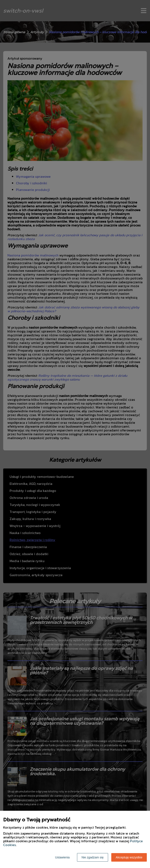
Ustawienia (62, 857)
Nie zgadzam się (93, 857)
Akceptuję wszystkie (129, 857)
